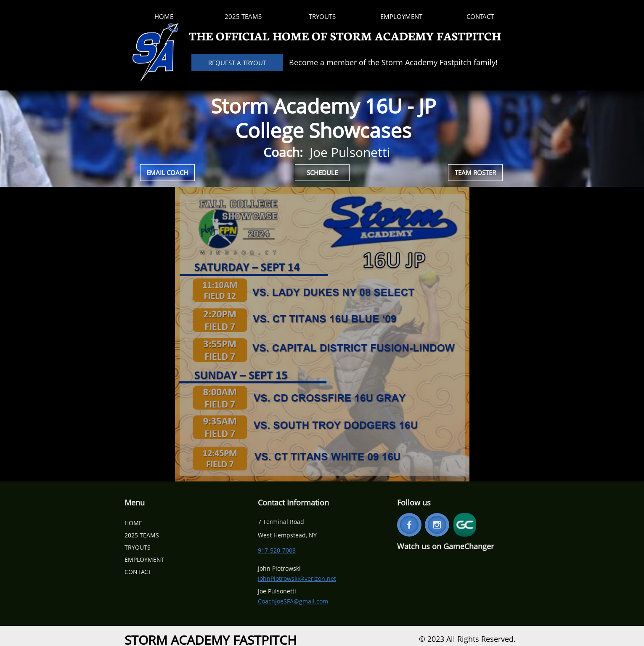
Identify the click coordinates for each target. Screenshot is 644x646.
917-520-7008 (277, 550)
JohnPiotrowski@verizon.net (297, 578)
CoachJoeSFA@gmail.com (293, 601)
